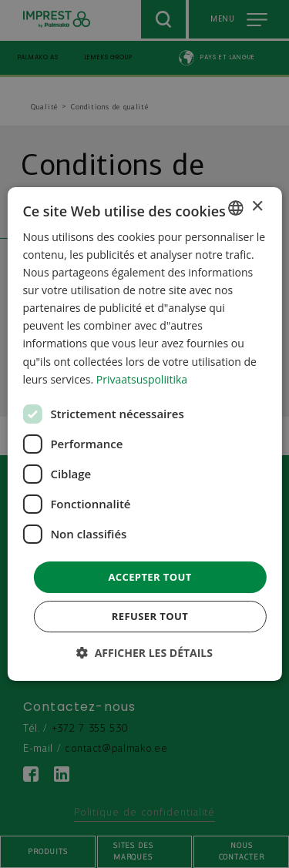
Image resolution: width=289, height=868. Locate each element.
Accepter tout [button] (150, 577)
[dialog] (144, 434)
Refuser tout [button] (150, 616)
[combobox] (236, 208)
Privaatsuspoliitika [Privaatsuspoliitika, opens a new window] (142, 379)
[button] (144, 653)
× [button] (257, 207)
